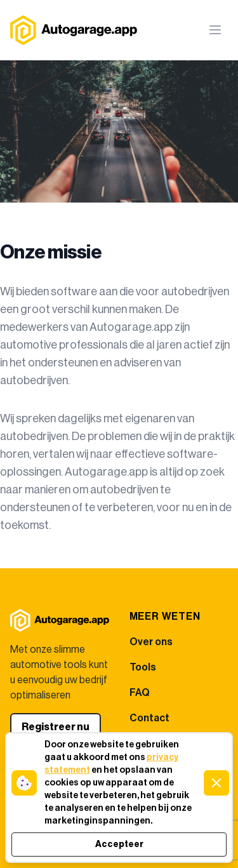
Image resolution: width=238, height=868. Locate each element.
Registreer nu (56, 727)
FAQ (140, 693)
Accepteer (119, 845)
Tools (143, 667)
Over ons (151, 642)
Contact (149, 718)
